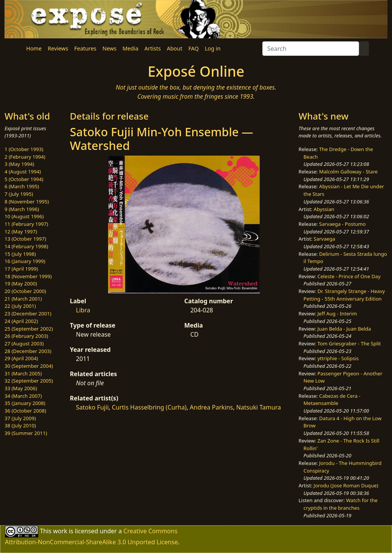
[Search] (311, 49)
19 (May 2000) (21, 284)
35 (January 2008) (25, 403)
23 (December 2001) (28, 314)
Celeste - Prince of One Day (349, 276)
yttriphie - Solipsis (338, 358)
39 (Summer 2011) (26, 433)
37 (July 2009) (20, 418)
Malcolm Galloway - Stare (348, 172)
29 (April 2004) (21, 358)
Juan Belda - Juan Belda (344, 329)
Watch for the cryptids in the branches (341, 504)
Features (85, 48)
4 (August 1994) (23, 172)
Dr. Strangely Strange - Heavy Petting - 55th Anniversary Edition (344, 295)
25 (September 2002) (29, 329)
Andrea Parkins (212, 407)
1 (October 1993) (24, 149)
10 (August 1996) (24, 216)
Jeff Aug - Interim (337, 314)
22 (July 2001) (20, 306)
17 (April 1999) (21, 269)
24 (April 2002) (21, 321)
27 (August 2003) (24, 343)
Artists (153, 48)
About (175, 48)
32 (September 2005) (29, 381)
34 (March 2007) (23, 396)
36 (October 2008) (25, 411)
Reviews (58, 48)
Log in (212, 48)
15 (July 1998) (20, 254)
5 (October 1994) (24, 179)
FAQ (194, 48)
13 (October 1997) (25, 239)
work (60, 531)
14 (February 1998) (26, 246)
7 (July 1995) (19, 194)
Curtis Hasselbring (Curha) (149, 407)
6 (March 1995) (22, 186)
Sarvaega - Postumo (343, 224)
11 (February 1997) (26, 224)
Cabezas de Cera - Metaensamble (332, 400)
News (109, 48)
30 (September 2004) (29, 366)
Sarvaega (324, 239)
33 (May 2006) (21, 388)
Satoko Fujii (92, 407)
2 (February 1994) (25, 157)
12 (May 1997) (21, 232)
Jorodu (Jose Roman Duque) (346, 485)
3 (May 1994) (19, 164)
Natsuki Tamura (259, 407)
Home (34, 48)
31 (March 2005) (23, 373)
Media (130, 48)
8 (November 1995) (27, 202)
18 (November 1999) (28, 276)
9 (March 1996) (22, 209)
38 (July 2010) (20, 425)
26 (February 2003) (26, 336)
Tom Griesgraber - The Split (349, 343)
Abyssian (324, 209)
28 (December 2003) (28, 351)
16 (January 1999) (25, 261)
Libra (83, 310)
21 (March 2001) (23, 299)
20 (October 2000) (25, 291)
